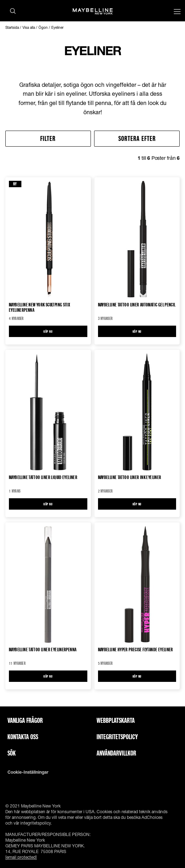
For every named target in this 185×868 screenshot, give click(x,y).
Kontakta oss (23, 737)
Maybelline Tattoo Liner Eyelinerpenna (43, 650)
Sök (12, 753)
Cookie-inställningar (28, 772)
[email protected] (21, 857)
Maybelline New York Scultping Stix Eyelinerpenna (39, 307)
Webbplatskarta (116, 720)
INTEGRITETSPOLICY (117, 737)
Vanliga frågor (25, 720)
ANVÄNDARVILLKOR (116, 753)
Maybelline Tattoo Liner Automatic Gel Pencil (137, 305)
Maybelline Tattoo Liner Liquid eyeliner (43, 477)
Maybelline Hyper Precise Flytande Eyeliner (136, 650)
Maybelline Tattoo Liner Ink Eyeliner (130, 477)
